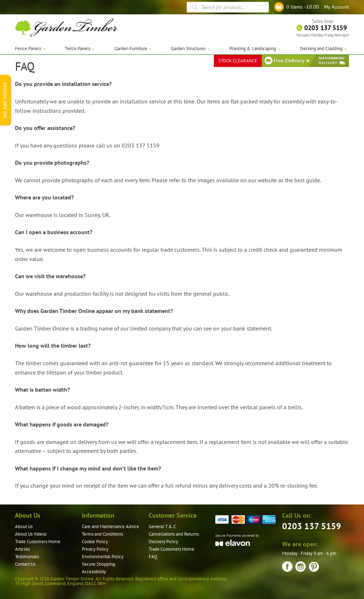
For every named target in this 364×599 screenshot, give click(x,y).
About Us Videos (31, 534)
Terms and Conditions (102, 534)
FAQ (153, 557)
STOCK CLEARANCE (238, 61)
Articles (22, 549)
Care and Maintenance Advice (110, 526)
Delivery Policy (163, 542)
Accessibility (94, 572)
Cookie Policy (95, 542)
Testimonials (27, 557)
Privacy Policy (95, 549)
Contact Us (25, 564)
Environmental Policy (103, 557)
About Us (24, 526)
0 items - (303, 7)
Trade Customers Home (38, 542)
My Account (336, 7)
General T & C (162, 526)
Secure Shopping (99, 564)
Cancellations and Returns (174, 534)
